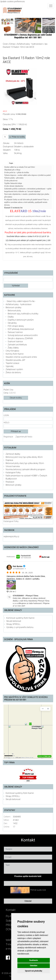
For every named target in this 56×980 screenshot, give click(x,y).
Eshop (12, 44)
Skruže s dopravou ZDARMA (20, 338)
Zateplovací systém (14, 369)
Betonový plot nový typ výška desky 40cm (24, 457)
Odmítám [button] (34, 966)
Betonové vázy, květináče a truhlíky (23, 314)
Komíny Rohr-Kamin (15, 354)
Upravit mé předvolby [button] (34, 971)
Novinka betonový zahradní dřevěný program (25, 469)
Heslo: (7, 423)
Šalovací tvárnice (15, 332)
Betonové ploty (14, 311)
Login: (6, 415)
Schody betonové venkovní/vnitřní (23, 335)
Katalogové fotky (13, 473)
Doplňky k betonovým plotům (21, 320)
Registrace (8, 437)
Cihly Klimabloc (12, 351)
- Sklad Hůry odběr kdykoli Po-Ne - (21, 301)
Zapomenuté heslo (24, 437)
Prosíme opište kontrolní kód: (28, 876)
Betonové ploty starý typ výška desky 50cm (25, 463)
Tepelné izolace (12, 363)
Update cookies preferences (12, 1)
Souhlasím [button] (34, 960)
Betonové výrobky (14, 307)
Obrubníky (12, 323)
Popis (11, 163)
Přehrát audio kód (38, 890)
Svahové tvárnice (15, 342)
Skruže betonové (14, 621)
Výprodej (10, 366)
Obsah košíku (16, 398)
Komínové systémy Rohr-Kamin (20, 618)
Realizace (10, 482)
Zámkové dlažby (13, 454)
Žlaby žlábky (13, 348)
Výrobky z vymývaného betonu (20, 627)
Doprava (9, 460)
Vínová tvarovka (13, 466)
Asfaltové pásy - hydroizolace (30, 44)
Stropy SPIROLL (13, 624)
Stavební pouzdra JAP (15, 360)
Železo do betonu (13, 372)
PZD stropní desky (16, 326)
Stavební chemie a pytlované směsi (21, 357)
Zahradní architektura (17, 345)
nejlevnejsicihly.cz (11, 536)
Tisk (11, 976)
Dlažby (11, 317)
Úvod (5, 44)
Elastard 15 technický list (13, 208)
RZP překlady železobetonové (21, 329)
